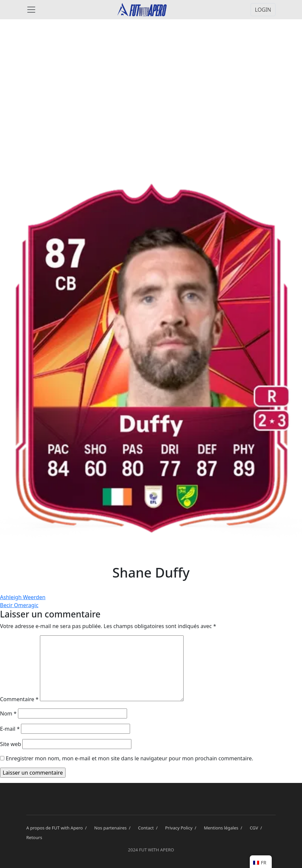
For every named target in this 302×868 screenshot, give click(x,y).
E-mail (10, 729)
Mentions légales (224, 828)
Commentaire (19, 699)
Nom (8, 713)
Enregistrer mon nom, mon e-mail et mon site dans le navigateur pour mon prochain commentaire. (129, 758)
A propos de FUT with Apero (58, 828)
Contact (149, 828)
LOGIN (263, 10)
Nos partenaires (113, 828)
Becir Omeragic (19, 605)
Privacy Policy (182, 828)
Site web (10, 744)
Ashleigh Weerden (23, 597)
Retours (34, 837)
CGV (257, 828)
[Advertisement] (151, 77)
